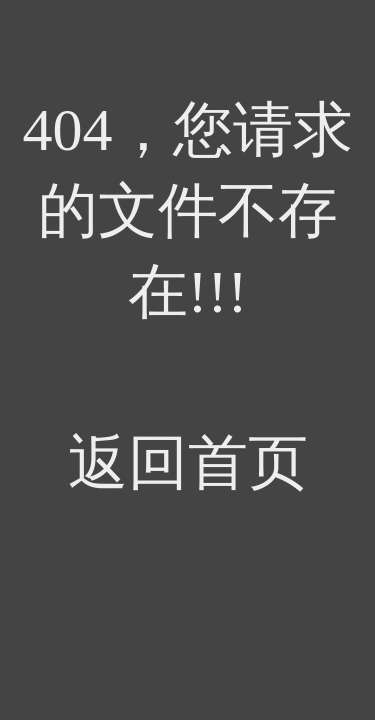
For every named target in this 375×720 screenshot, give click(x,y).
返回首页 (188, 463)
